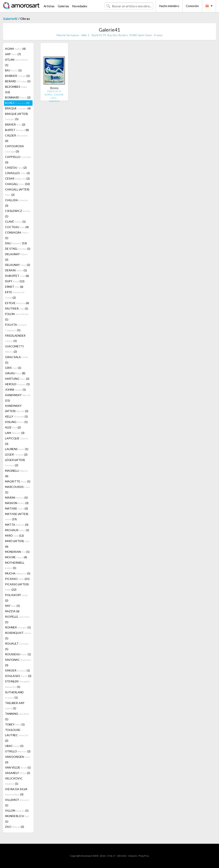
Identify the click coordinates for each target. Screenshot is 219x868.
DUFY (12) (15, 281)
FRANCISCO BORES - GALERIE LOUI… (54, 95)
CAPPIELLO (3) (18, 160)
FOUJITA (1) (16, 327)
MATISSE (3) (16, 508)
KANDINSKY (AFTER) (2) (17, 408)
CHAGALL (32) (17, 184)
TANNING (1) (17, 716)
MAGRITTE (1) (18, 481)
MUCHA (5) (18, 573)
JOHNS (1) (15, 390)
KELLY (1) (16, 416)
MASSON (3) (17, 503)
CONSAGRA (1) (17, 235)
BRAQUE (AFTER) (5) (16, 116)
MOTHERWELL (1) (15, 565)
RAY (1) (12, 606)
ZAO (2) (15, 827)
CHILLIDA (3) (16, 203)
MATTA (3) (17, 525)
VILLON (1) (17, 810)
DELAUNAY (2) (16, 257)
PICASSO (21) (17, 579)
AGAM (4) (15, 49)
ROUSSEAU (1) (18, 654)
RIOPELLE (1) (17, 619)
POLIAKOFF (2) (16, 598)
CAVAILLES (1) (17, 173)
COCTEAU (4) (17, 227)
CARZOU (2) (16, 168)
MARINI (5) (16, 497)
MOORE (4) (16, 557)
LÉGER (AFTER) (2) (15, 463)
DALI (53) (16, 243)
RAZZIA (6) (12, 611)
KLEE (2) (13, 427)
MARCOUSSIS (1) (18, 490)
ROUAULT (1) (17, 646)
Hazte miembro (169, 6)
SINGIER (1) (17, 670)
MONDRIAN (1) (17, 552)
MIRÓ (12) (14, 535)
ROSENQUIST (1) (18, 635)
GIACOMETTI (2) (14, 349)
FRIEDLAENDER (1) (15, 338)
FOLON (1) (17, 317)
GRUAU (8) (15, 373)
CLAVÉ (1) (15, 221)
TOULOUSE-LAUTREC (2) (17, 735)
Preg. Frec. (144, 856)
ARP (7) (13, 54)
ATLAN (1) (16, 62)
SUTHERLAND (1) (14, 695)
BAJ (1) (13, 70)
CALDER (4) (16, 138)
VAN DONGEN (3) (18, 759)
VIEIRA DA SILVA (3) (16, 792)
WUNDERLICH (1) (17, 819)
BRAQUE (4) (18, 108)
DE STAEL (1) (18, 249)
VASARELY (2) (18, 773)
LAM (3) (15, 433)
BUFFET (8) (17, 130)
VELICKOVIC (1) (14, 781)
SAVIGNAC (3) (18, 662)
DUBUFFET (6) (17, 276)
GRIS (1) (13, 368)
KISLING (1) (16, 422)
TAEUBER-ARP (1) (15, 706)
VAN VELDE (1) (18, 767)
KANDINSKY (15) (18, 398)
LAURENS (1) (17, 449)
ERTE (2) (15, 295)
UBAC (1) (14, 746)
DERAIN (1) (16, 270)
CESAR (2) (17, 178)
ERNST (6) (14, 287)
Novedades (80, 6)
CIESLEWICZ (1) (18, 214)
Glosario (133, 856)
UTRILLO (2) (18, 751)
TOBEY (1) (15, 724)
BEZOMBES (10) (16, 89)
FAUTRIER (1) (17, 308)
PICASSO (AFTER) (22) (17, 587)
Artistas (49, 6)
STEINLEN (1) (17, 684)
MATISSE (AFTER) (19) (17, 516)
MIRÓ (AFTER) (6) (17, 544)
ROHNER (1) (18, 627)
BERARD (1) (18, 81)
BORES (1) (17, 103)
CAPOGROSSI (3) (15, 149)
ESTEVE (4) (17, 303)
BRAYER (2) (15, 124)
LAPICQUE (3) (17, 441)
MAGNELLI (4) (16, 473)
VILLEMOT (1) (17, 802)
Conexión (192, 6)
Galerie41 (10, 19)
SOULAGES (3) (18, 676)
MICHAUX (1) (17, 530)
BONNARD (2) (18, 97)
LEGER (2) (16, 454)
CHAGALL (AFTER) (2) (17, 192)
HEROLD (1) (17, 384)
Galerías (63, 6)
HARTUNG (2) (17, 379)
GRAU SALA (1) (17, 360)
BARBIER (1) (17, 76)
